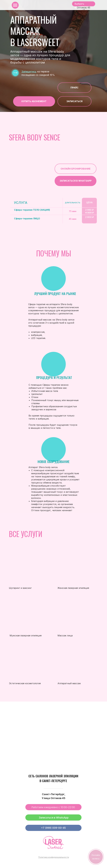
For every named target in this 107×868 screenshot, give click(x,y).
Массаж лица (65, 636)
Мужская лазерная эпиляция (26, 636)
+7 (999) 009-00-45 (53, 828)
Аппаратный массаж (69, 683)
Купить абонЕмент (34, 101)
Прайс (74, 88)
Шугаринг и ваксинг (20, 588)
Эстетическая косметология (25, 683)
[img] (28, 613)
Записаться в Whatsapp (76, 181)
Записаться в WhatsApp (54, 818)
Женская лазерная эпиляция (73, 588)
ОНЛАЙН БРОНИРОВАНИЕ (76, 169)
